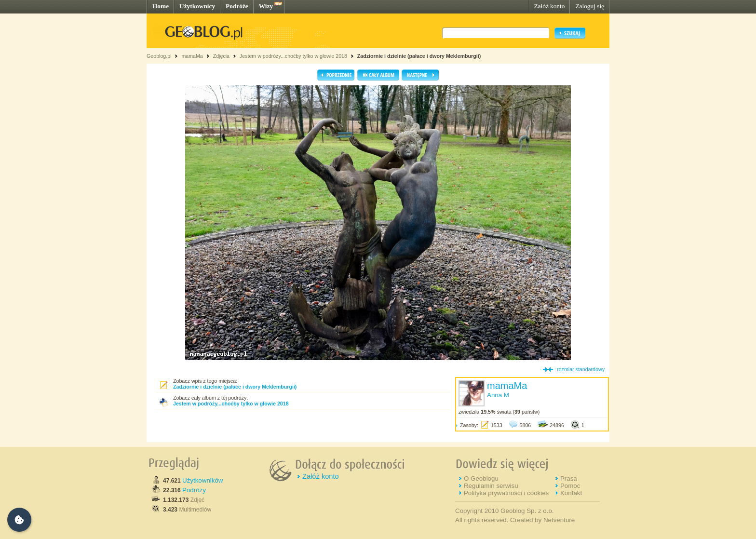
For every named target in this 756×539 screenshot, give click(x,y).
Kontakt (571, 493)
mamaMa (192, 56)
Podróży (194, 490)
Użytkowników (202, 480)
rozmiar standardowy (581, 369)
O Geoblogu (481, 478)
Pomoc (570, 486)
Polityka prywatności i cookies (506, 493)
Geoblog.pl (159, 56)
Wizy (266, 6)
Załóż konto (549, 6)
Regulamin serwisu (491, 486)
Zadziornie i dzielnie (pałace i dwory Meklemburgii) (419, 56)
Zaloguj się (590, 6)
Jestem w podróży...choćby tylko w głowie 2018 (293, 56)
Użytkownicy (197, 6)
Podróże (237, 6)
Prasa (569, 478)
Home (161, 6)
